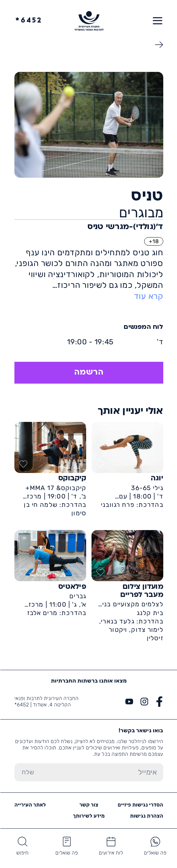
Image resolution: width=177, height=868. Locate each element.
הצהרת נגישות (146, 816)
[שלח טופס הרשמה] (27, 772)
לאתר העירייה (30, 805)
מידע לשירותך (88, 816)
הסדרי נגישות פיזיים (140, 805)
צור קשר (89, 805)
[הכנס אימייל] (102, 772)
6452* (29, 21)
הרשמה (88, 373)
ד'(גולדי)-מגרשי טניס (125, 227)
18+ (154, 241)
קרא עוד (148, 296)
